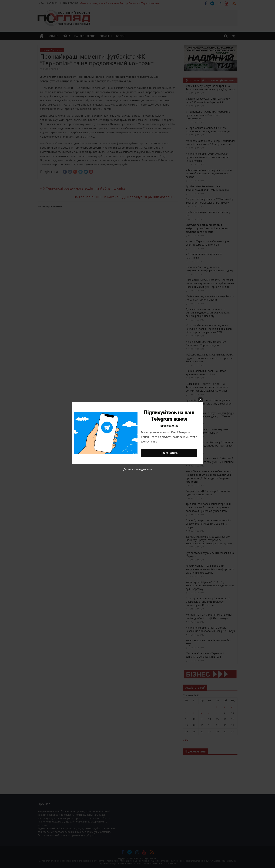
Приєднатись (169, 453)
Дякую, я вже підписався (137, 469)
